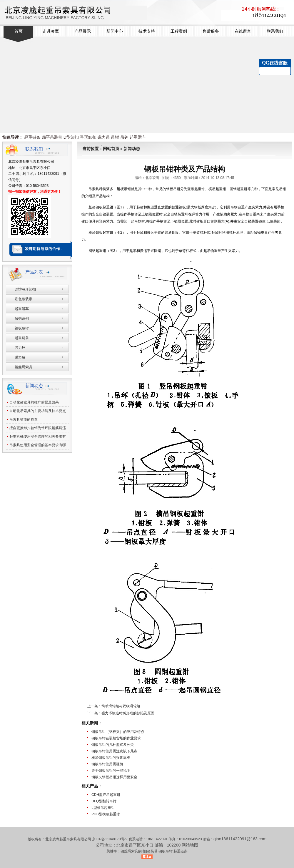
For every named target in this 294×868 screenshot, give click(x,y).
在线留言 (243, 31)
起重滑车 (138, 137)
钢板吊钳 (22, 328)
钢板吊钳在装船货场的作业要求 (116, 738)
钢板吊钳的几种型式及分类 (113, 745)
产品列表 (34, 272)
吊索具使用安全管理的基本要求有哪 (38, 445)
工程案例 (179, 31)
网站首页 (111, 149)
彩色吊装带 (24, 299)
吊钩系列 (22, 318)
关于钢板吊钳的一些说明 (111, 771)
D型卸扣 (71, 137)
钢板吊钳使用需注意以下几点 (114, 751)
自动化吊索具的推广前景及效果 (34, 402)
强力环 (20, 348)
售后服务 (211, 31)
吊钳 (115, 137)
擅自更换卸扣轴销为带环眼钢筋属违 (38, 428)
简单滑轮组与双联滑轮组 (121, 706)
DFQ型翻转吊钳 (104, 801)
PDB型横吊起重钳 (106, 814)
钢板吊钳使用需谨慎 (107, 764)
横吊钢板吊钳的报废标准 (111, 758)
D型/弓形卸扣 (25, 289)
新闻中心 (115, 31)
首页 (19, 31)
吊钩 (124, 137)
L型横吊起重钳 (103, 808)
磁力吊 (104, 137)
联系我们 (275, 31)
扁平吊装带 (52, 137)
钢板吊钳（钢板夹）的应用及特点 (118, 732)
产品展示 (83, 31)
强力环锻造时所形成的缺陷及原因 (128, 713)
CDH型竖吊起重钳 (106, 795)
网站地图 (190, 845)
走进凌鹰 (51, 31)
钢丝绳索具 (24, 367)
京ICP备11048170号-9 (110, 839)
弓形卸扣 (88, 137)
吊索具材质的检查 (24, 419)
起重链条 (32, 137)
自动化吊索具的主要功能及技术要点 (38, 411)
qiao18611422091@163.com (240, 839)
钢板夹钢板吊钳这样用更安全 (114, 777)
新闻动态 (132, 149)
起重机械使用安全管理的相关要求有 (38, 437)
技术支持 (147, 31)
